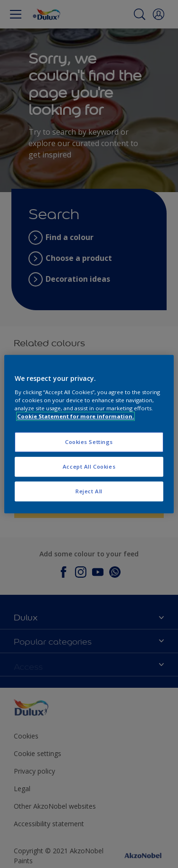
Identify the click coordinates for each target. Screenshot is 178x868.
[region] (89, 434)
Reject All (89, 491)
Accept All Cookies (89, 466)
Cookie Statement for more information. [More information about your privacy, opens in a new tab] (75, 416)
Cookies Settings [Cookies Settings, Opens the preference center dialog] (89, 442)
